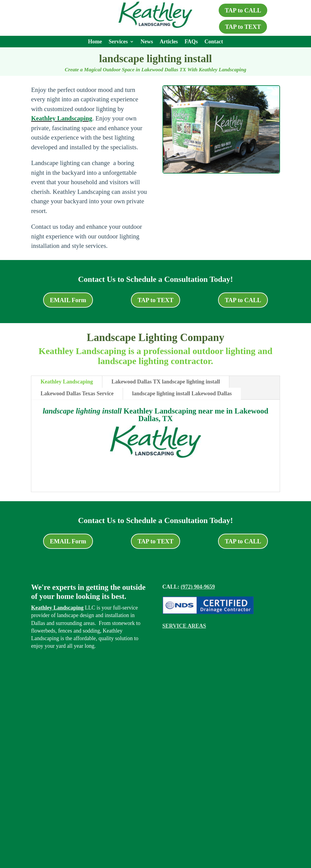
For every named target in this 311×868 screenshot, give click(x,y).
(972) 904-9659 (198, 587)
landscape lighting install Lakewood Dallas (182, 393)
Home (95, 42)
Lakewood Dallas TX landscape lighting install (166, 382)
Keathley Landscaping (62, 118)
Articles (169, 42)
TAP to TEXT (243, 27)
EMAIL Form (68, 300)
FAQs (191, 42)
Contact (214, 42)
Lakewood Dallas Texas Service (77, 393)
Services (118, 42)
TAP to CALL (243, 10)
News (147, 42)
